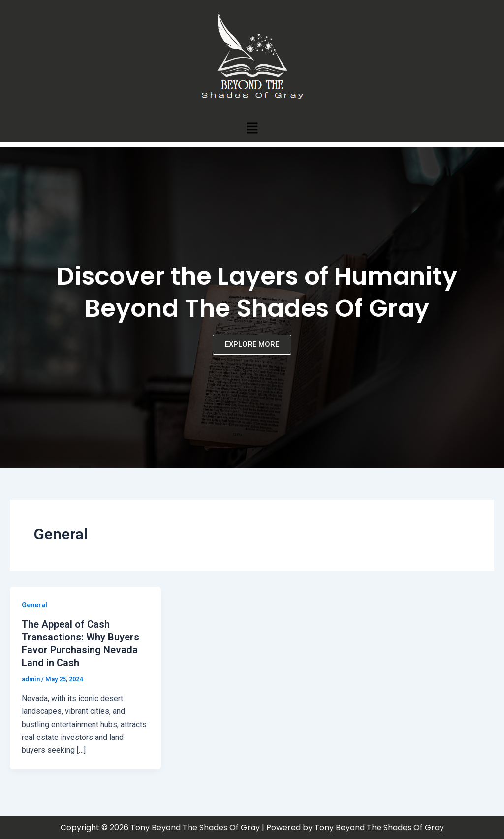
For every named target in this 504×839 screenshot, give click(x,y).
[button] (252, 128)
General (34, 605)
